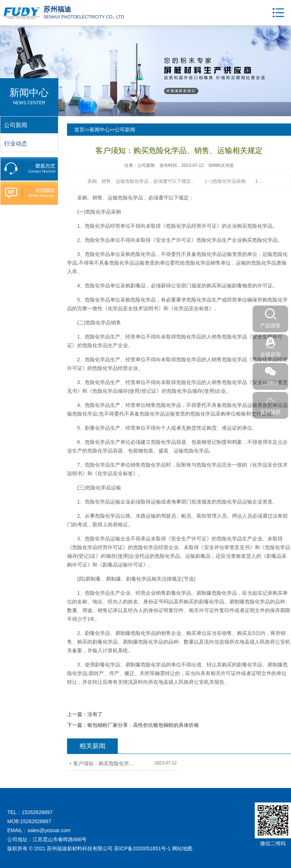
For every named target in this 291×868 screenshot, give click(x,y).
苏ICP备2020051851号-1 (142, 848)
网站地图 (182, 848)
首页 (79, 130)
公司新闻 (125, 130)
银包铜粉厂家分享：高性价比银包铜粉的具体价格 (143, 725)
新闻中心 (100, 130)
